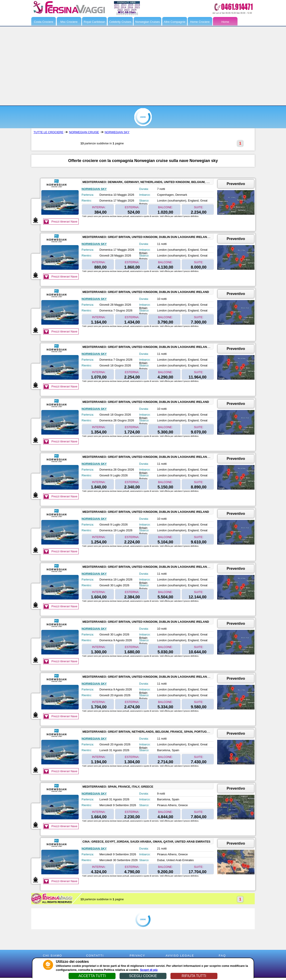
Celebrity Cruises (120, 22)
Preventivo (236, 184)
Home (225, 22)
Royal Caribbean (94, 22)
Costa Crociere (44, 22)
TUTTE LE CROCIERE (48, 132)
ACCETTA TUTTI (92, 976)
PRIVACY (137, 956)
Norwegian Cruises (147, 22)
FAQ (222, 956)
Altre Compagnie (175, 22)
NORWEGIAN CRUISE (84, 132)
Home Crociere (200, 22)
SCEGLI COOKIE (143, 976)
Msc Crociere (69, 22)
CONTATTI (95, 956)
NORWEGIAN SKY (117, 132)
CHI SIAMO (53, 956)
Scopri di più (149, 970)
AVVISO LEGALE (180, 956)
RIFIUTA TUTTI (194, 976)
